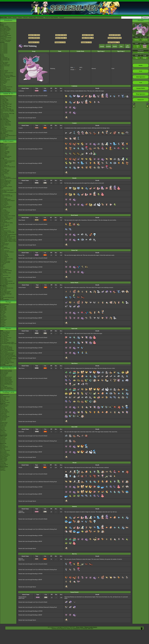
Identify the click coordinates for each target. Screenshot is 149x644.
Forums (15, 17)
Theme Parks (3, 83)
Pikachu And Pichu (4, 372)
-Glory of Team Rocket (5, 450)
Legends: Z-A (3, 146)
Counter (21, 128)
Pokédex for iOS (4, 226)
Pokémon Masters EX (5, 153)
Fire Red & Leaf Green (5, 248)
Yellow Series (3, 312)
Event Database (3, 88)
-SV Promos (3, 437)
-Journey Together (4, 411)
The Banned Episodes (5, 117)
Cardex (2, 61)
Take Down (21, 368)
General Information (4, 304)
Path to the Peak (3, 127)
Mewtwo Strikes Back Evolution (7, 362)
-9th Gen (2, 67)
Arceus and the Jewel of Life (6, 348)
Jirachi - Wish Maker (5, 340)
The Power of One (4, 334)
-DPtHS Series (3, 430)
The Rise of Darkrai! (4, 346)
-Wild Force (3, 462)
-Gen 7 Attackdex (4, 51)
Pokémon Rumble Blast (5, 219)
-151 (1, 421)
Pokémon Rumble (4, 233)
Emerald (2, 250)
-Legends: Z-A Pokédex (5, 41)
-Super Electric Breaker (5, 455)
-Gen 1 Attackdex (4, 44)
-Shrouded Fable (4, 415)
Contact (20, 17)
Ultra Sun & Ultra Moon (5, 177)
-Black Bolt (3, 407)
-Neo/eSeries (3, 433)
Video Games (8, 141)
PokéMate (2, 265)
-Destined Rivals (4, 410)
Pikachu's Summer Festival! (6, 377)
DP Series (2, 318)
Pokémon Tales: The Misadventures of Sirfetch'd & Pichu (8, 136)
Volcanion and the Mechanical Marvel (8, 359)
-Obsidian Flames (4, 422)
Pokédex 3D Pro (4, 222)
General (102, 46)
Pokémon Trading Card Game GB (7, 283)
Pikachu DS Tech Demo (5, 261)
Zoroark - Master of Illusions (6, 349)
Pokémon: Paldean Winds (5, 125)
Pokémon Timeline (4, 70)
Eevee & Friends (4, 386)
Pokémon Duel (3, 205)
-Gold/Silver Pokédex (5, 27)
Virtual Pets (3, 295)
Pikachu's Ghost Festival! (5, 378)
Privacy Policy (80, 627)
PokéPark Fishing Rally (5, 262)
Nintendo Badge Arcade (5, 208)
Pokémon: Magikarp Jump (6, 181)
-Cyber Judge (3, 463)
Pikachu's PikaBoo (4, 374)
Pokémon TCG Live (4, 174)
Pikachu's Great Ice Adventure (6, 382)
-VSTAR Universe (4, 464)
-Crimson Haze (3, 461)
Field (113, 68)
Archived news (3, 24)
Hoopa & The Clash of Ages (6, 358)
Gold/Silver (3, 267)
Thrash (20, 467)
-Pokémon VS (3, 465)
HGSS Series (3, 320)
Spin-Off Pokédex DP (5, 59)
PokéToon (2, 126)
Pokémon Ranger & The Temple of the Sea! (8, 344)
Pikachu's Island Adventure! (6, 379)
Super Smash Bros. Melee (6, 273)
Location (108, 46)
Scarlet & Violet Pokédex (52, 17)
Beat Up (21, 558)
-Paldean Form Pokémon (5, 91)
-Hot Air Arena (3, 451)
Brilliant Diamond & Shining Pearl (7, 161)
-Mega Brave (3, 446)
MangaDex (2, 305)
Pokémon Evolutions (4, 123)
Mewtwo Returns (4, 337)
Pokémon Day (3, 79)
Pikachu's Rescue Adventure (6, 371)
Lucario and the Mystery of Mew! (7, 342)
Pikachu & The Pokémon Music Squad (7, 389)
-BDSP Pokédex (3, 37)
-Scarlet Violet (3, 425)
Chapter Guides (3, 309)
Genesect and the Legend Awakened (8, 355)
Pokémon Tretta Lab (4, 213)
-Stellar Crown (3, 414)
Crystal (2, 268)
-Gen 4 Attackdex (4, 47)
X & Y (2, 189)
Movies (8, 328)
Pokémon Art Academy (5, 195)
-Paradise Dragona (4, 456)
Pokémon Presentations (5, 80)
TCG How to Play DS (5, 225)
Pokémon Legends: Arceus (6, 162)
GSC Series (3, 313)
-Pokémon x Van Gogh (5, 77)
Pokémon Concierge (4, 134)
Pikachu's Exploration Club (6, 381)
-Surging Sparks (3, 413)
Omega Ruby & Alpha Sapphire (7, 190)
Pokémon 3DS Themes (5, 293)
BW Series (2, 322)
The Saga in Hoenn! (4, 103)
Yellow (2, 276)
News (1, 23)
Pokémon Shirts (3, 82)
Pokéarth (62, 17)
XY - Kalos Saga (4, 108)
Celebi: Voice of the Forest (6, 338)
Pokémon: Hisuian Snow (5, 124)
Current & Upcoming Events (6, 87)
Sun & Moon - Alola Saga (6, 109)
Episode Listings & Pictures (6, 96)
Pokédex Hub (32, 17)
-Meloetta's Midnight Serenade (7, 354)
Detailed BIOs (3, 308)
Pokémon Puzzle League (5, 278)
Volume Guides (3, 310)
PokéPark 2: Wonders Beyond (6, 218)
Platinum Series (3, 319)
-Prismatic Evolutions (5, 412)
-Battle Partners (3, 453)
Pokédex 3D (3, 220)
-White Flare (3, 408)
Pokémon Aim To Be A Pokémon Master (7, 112)
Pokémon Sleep (3, 155)
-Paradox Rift (3, 420)
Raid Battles (3, 401)
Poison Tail (21, 255)
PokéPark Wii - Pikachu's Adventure (8, 237)
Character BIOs (3, 306)
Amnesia (21, 511)
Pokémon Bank (3, 191)
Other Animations (4, 132)
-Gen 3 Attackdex (4, 46)
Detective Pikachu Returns (6, 156)
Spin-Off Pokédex (4, 58)
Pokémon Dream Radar (5, 212)
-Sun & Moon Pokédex (5, 33)
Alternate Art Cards (4, 400)
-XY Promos (3, 441)
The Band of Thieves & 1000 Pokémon (6, 196)
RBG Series (3, 311)
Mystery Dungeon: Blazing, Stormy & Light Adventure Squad (8, 235)
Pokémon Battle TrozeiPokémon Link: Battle (8, 193)
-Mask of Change (4, 460)
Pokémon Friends (4, 149)
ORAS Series (3, 325)
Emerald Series (3, 317)
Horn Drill (21, 432)
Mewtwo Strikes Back (5, 333)
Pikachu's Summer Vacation (6, 370)
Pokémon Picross (4, 202)
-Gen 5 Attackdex (4, 48)
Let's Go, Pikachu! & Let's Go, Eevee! (8, 178)
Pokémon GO (3, 150)
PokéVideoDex (3, 130)
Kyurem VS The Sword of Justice (7, 353)
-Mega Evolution (4, 406)
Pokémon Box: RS (4, 255)
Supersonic (21, 333)
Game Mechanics (4, 63)
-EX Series (2, 432)
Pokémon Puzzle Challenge (6, 271)
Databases (8, 20)
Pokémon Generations (5, 120)
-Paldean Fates (3, 419)
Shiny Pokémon (3, 118)
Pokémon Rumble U (4, 215)
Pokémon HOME (4, 163)
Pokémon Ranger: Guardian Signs (7, 232)
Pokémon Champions (5, 147)
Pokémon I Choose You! (5, 360)
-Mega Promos (3, 436)
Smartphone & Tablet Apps (6, 294)
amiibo (2, 296)
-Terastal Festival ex (4, 454)
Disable (20, 183)
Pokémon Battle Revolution (6, 238)
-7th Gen (2, 69)
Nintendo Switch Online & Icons (7, 297)
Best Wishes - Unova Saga (6, 106)
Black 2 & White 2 (4, 211)
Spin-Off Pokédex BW (5, 60)
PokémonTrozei (3, 260)
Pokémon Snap (3, 279)
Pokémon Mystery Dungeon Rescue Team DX (8, 167)
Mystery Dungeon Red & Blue (7, 259)
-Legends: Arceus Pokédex (6, 38)
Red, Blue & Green (4, 275)
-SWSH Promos (3, 439)
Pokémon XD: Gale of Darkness (7, 252)
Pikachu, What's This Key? (6, 388)
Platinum (2, 230)
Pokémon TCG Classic (5, 403)
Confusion (21, 91)
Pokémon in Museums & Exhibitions (8, 76)
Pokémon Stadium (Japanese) (6, 281)
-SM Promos (3, 440)
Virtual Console (3, 290)
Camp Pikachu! (3, 375)
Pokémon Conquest (4, 217)
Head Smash (22, 220)
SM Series (2, 326)
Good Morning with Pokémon (6, 131)
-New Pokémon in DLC (5, 90)
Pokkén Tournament (4, 204)
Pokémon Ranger (4, 258)
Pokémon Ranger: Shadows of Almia (8, 240)
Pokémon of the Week (5, 66)
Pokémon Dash (3, 253)
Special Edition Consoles (5, 292)
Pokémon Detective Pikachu (6, 366)
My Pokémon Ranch (4, 244)
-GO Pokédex (3, 39)
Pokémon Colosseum (5, 251)
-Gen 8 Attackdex (4, 52)
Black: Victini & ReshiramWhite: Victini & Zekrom (7, 351)
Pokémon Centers (4, 72)
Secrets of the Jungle (4, 363)
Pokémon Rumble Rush (5, 182)
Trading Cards (8, 392)
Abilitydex (2, 56)
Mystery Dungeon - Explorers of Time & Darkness (8, 242)
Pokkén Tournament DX (5, 183)
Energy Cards (3, 399)
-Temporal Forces (4, 418)
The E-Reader (3, 264)
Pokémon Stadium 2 (4, 269)
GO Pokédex (40, 17)
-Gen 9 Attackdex (4, 53)
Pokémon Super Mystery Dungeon (7, 201)
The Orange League (4, 101)
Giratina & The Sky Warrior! (6, 347)
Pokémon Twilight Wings (5, 122)
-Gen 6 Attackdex (4, 49)
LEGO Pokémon (4, 81)
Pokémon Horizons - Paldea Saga (7, 113)
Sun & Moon (3, 176)
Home (10, 17)
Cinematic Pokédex (4, 62)
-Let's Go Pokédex (4, 34)
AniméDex (2, 97)
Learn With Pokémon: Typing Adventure (6, 223)
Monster (94, 68)
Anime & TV (8, 94)
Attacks (115, 46)
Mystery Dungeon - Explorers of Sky (8, 239)
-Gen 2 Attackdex (4, 45)
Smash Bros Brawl (4, 245)
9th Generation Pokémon (5, 89)
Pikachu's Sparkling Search (6, 383)
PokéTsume (3, 139)
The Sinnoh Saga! (4, 105)
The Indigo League (4, 99)
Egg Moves (128, 46)
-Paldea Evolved (4, 424)
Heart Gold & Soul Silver (5, 231)
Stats (121, 46)
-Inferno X (2, 444)
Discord (25, 17)
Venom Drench (22, 597)
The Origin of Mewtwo (5, 332)
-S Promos (2, 469)
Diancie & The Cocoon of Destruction (8, 356)
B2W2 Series (3, 323)
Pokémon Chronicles (4, 115)
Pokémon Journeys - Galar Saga (7, 110)
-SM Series (2, 427)
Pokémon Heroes (4, 339)
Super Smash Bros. (4, 285)
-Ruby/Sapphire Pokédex (5, 28)
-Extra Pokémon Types (5, 397)
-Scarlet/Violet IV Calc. (5, 65)
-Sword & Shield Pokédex (6, 35)
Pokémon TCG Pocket (5, 157)
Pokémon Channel (4, 254)
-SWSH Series (3, 426)
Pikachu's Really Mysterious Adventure (6, 385)
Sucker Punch (22, 287)
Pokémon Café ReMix (5, 152)
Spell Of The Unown (4, 335)
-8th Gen (2, 68)
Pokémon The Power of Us (6, 361)
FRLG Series (3, 316)
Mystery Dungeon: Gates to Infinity (8, 216)
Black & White (3, 210)
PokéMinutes (3, 128)
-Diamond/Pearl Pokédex (5, 30)
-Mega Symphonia (4, 447)
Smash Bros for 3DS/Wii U (6, 206)
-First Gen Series (4, 434)
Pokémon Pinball (4, 280)
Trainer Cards (3, 398)
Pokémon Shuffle (4, 198)
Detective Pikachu (4, 184)
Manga (8, 302)
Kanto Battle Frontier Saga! (6, 104)
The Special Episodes (5, 116)
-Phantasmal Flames (4, 405)
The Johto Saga (3, 102)
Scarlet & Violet (3, 145)
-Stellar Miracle (3, 457)
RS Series (2, 315)
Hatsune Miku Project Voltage (6, 75)
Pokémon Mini (3, 272)
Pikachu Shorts (8, 368)
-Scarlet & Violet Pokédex (6, 40)
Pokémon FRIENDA (4, 300)
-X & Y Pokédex (4, 32)
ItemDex (2, 54)
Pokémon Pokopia (4, 148)
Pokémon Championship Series (7, 73)
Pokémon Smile (3, 169)
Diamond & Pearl (4, 229)
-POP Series (3, 442)
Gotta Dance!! (3, 376)
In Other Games (3, 289)
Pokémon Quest (3, 185)
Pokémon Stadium (4, 282)
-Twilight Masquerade (5, 417)
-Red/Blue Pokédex (4, 26)
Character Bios (3, 98)
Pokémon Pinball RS (4, 257)
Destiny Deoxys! (4, 341)
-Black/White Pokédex (5, 31)
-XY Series (2, 428)
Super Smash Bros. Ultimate (6, 187)
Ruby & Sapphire (4, 247)
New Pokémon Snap (4, 171)
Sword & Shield (3, 160)
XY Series (2, 324)
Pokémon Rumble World (5, 199)
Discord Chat (3, 86)
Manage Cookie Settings (91, 627)
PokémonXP (3, 74)
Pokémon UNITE (4, 154)
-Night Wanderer (4, 458)
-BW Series (3, 429)
